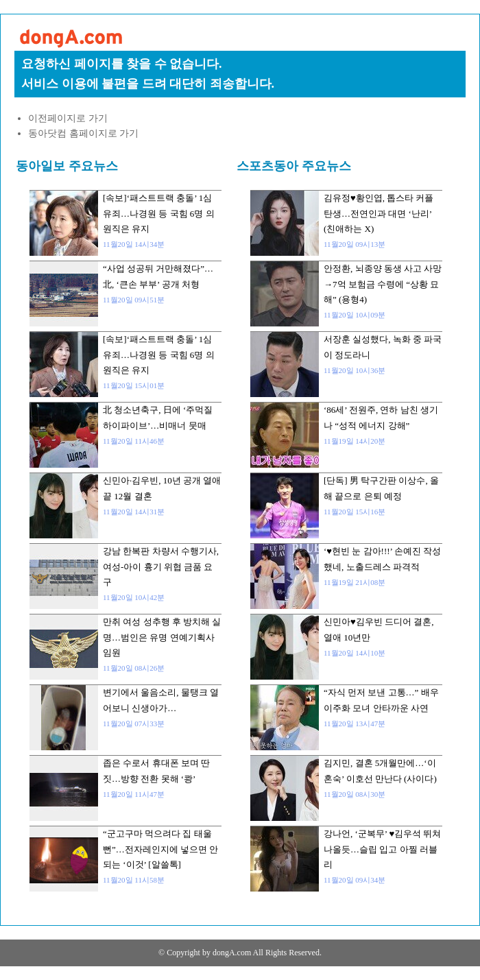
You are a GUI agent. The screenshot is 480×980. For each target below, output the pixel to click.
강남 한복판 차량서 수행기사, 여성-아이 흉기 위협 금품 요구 (161, 566)
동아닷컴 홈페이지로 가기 (83, 133)
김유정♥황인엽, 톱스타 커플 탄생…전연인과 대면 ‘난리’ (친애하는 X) (379, 213)
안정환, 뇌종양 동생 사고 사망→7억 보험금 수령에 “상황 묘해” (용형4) (383, 284)
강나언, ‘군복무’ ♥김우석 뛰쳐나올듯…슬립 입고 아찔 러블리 (382, 849)
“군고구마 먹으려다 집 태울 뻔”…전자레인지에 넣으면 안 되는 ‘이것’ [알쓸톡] (160, 849)
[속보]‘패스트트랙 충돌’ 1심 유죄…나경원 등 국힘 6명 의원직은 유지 (159, 213)
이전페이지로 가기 (68, 118)
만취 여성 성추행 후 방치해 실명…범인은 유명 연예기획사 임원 (162, 637)
